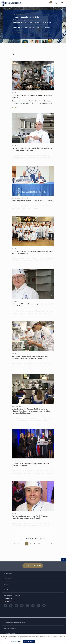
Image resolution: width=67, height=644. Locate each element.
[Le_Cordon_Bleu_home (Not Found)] (11, 3)
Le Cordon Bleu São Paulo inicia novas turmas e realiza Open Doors (32, 96)
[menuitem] (50, 3)
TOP (63, 560)
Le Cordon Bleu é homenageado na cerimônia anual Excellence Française (30, 466)
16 (35, 544)
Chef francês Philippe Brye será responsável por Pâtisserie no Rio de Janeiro (33, 306)
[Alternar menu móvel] (62, 3)
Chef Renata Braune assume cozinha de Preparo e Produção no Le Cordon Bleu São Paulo (30, 519)
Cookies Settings (16, 641)
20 (47, 544)
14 (27, 544)
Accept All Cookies (29, 641)
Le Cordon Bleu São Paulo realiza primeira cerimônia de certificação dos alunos (32, 254)
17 (39, 544)
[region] (33, 639)
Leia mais (18, 33)
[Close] (64, 636)
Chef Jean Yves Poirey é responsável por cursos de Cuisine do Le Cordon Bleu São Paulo (33, 151)
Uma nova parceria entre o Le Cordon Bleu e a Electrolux (32, 202)
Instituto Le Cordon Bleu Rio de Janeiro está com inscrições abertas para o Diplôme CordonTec (30, 359)
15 (31, 544)
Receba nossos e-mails (33, 566)
